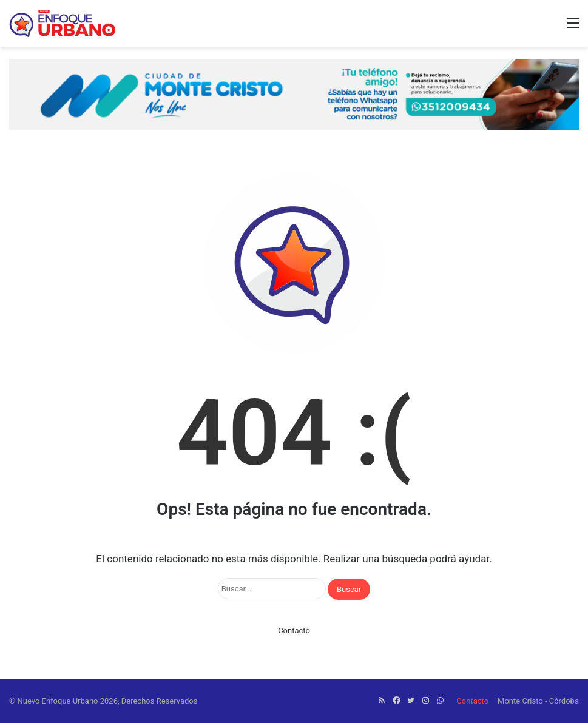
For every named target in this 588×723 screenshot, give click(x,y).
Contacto (294, 631)
